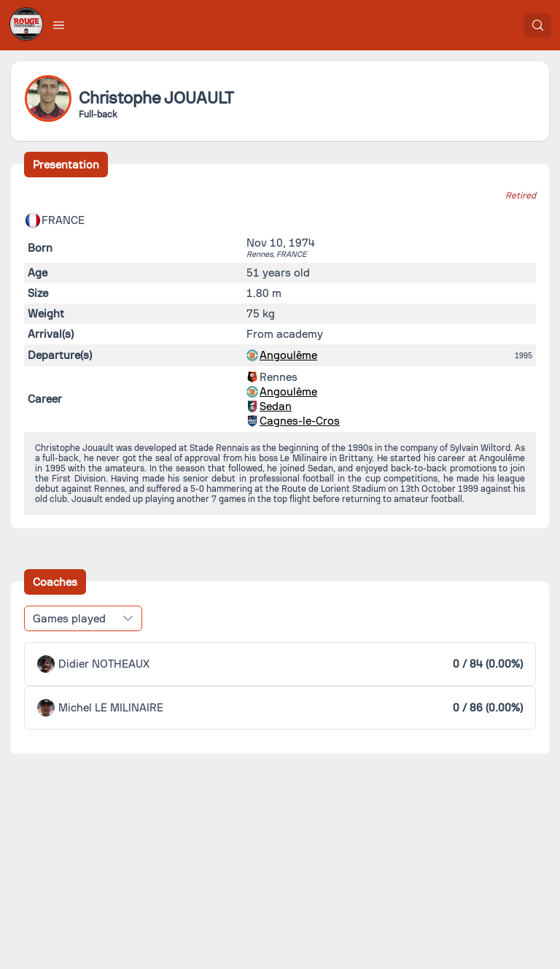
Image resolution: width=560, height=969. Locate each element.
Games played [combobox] (69, 619)
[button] (59, 25)
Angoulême (288, 355)
